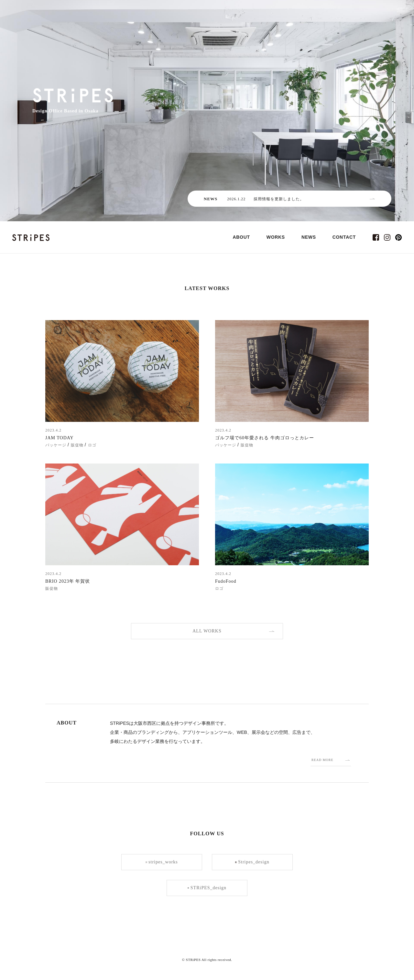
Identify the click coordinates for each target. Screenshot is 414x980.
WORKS (276, 237)
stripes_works (162, 862)
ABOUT (241, 237)
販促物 (77, 445)
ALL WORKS (207, 631)
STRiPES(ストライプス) (31, 238)
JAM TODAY (60, 438)
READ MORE (322, 760)
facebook (376, 237)
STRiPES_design (207, 888)
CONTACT (344, 237)
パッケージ (56, 445)
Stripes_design (252, 862)
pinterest (398, 237)
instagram (387, 237)
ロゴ (92, 445)
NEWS (309, 237)
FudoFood (226, 581)
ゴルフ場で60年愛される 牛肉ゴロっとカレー (265, 438)
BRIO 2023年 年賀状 (68, 581)
